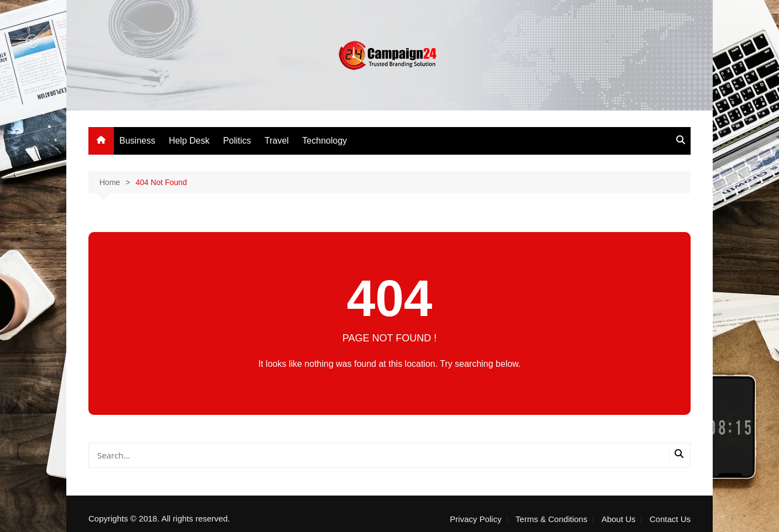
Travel (277, 141)
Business (137, 141)
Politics (237, 141)
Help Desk (189, 141)
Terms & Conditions (551, 519)
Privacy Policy (475, 519)
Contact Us (670, 519)
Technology (325, 141)
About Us (619, 519)
